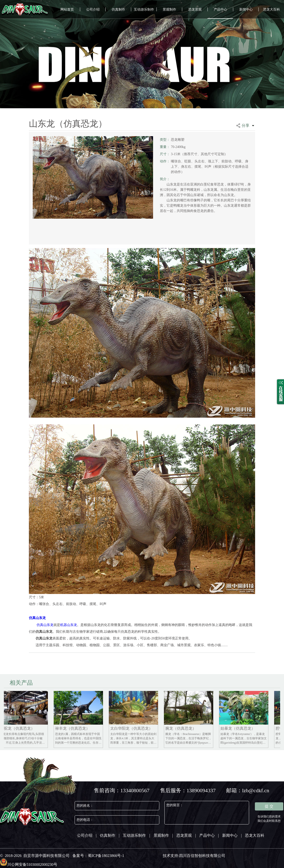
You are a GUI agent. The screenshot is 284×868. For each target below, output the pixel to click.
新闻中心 (246, 10)
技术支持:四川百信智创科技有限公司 (194, 856)
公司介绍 (93, 10)
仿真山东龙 (37, 618)
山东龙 (72, 625)
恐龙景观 (195, 10)
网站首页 (67, 10)
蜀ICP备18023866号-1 (106, 856)
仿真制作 (118, 10)
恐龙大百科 (271, 10)
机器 (64, 625)
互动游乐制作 (144, 10)
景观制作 (169, 10)
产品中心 (220, 10)
